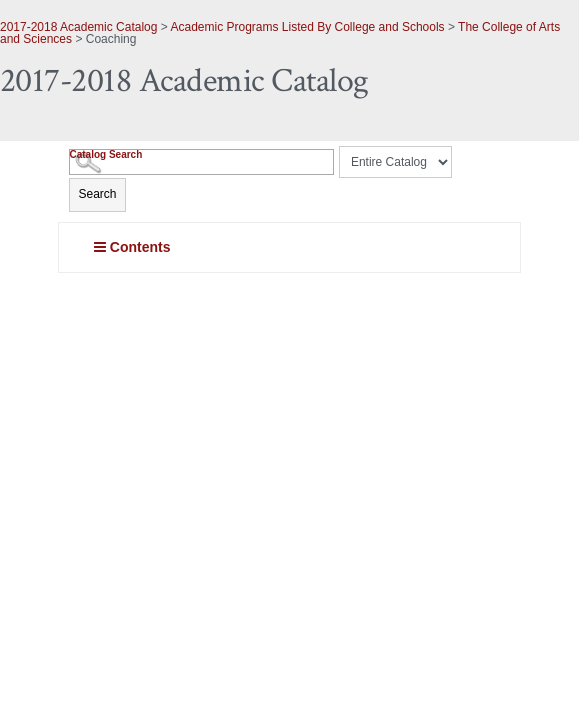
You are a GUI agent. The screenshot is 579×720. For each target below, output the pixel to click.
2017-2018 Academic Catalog (78, 27)
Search (97, 194)
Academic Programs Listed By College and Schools (307, 27)
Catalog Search (105, 154)
